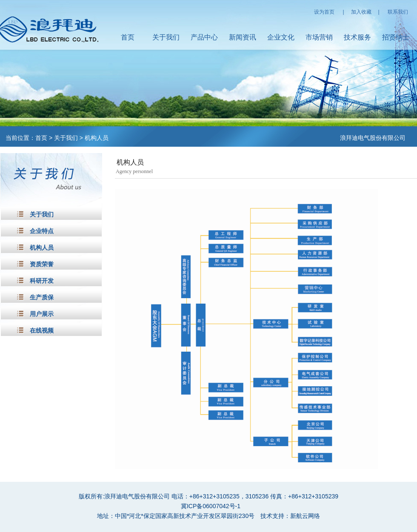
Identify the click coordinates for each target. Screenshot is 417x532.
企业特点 (42, 231)
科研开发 (42, 281)
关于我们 (166, 37)
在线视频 (42, 331)
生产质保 (42, 297)
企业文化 (281, 37)
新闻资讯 (243, 37)
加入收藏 (361, 12)
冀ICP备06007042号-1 (211, 506)
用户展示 (42, 314)
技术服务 (357, 37)
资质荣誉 (42, 264)
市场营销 (319, 37)
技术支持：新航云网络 (290, 516)
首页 (128, 37)
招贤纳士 (396, 37)
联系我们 (398, 12)
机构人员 (97, 138)
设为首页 (324, 12)
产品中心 (204, 37)
